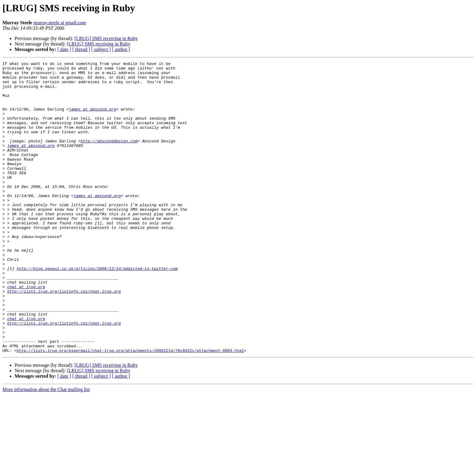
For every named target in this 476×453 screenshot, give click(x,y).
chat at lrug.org (26, 332)
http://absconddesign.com (109, 157)
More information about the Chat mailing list (46, 448)
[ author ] (121, 49)
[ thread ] (81, 49)
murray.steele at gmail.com (60, 23)
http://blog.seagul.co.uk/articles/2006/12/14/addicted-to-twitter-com (97, 310)
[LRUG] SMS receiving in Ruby (106, 38)
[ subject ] (101, 49)
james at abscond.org (92, 119)
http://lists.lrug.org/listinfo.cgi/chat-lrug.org (64, 338)
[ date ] (64, 49)
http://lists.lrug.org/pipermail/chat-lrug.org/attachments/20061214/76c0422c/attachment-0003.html (130, 409)
